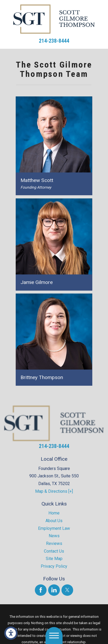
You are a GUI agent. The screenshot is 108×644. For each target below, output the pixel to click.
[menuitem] (54, 513)
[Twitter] (67, 590)
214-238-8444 (54, 41)
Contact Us (54, 551)
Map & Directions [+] (54, 491)
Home (54, 513)
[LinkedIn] (54, 590)
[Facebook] (41, 590)
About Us (54, 521)
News (54, 536)
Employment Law (54, 528)
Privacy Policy (54, 566)
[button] (11, 633)
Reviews (54, 543)
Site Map (54, 559)
